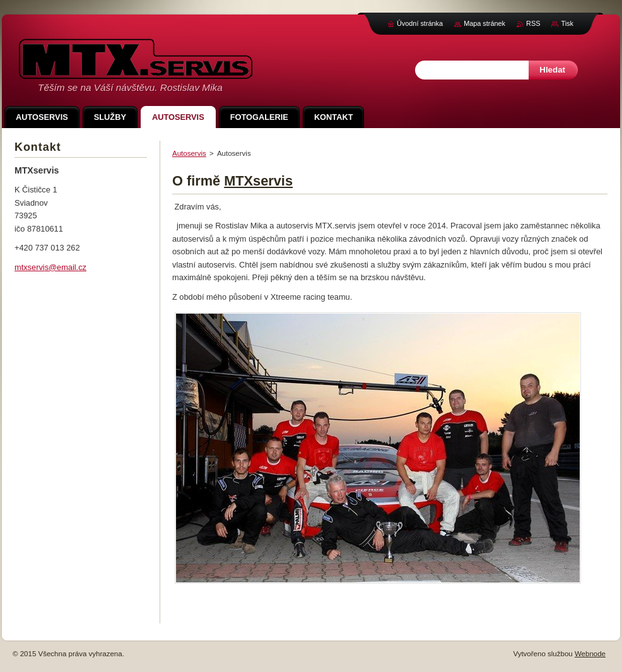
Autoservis (189, 153)
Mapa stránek (484, 23)
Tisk (567, 23)
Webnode (590, 654)
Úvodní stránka (420, 23)
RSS (533, 23)
